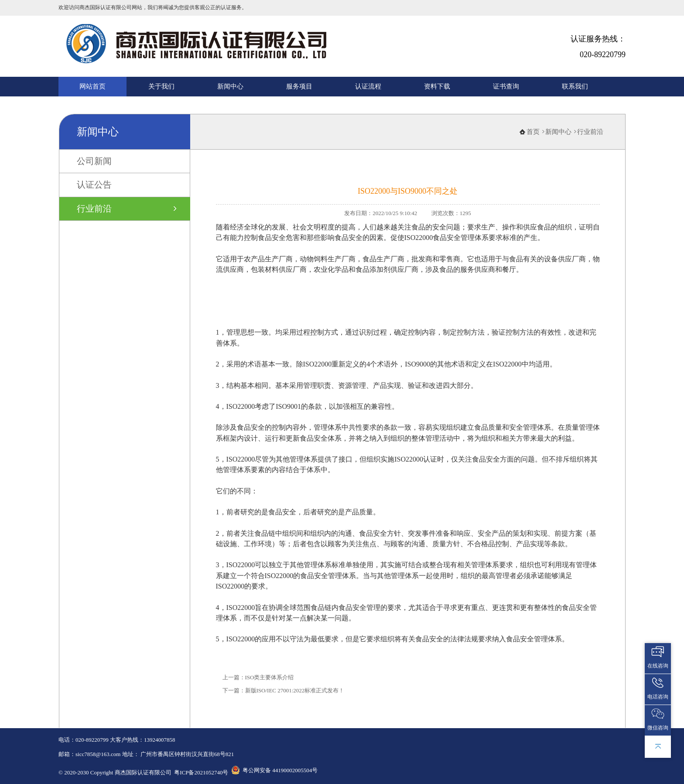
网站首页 (92, 86)
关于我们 (161, 86)
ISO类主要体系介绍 (270, 677)
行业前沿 (94, 209)
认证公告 (94, 185)
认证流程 (368, 86)
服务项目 (299, 86)
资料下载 (437, 86)
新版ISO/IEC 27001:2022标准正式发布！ (295, 690)
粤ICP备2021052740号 (201, 772)
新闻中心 (230, 86)
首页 (533, 132)
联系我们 (575, 86)
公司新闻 (94, 161)
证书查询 (506, 86)
